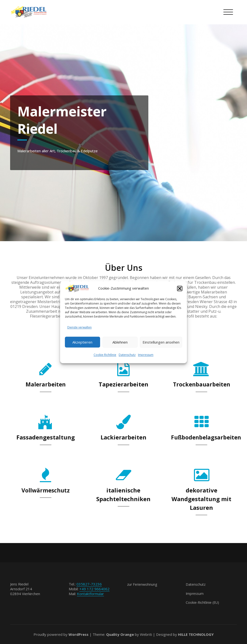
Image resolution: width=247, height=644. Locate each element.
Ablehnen (120, 342)
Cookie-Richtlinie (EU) (203, 602)
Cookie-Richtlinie (105, 355)
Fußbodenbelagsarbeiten (207, 437)
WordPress (79, 634)
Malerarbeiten (45, 384)
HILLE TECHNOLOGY (196, 634)
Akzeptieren (82, 342)
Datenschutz (127, 355)
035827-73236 (89, 584)
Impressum (146, 355)
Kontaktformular (90, 594)
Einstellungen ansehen (161, 342)
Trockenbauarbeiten (201, 384)
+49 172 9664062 (94, 589)
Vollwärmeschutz (45, 490)
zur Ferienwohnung (143, 584)
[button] (180, 288)
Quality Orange (120, 634)
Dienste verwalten (79, 328)
